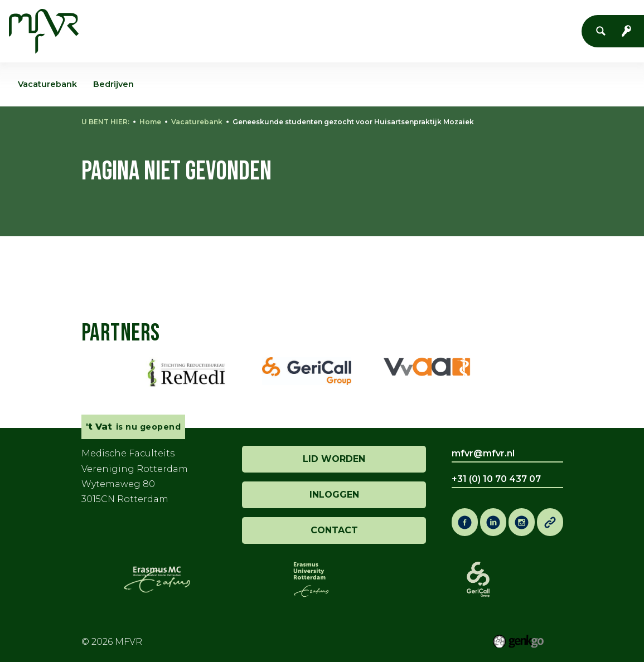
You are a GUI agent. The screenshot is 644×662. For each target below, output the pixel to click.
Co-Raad (461, 30)
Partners (121, 333)
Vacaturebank (197, 122)
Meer (512, 30)
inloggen (334, 495)
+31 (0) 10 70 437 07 (496, 479)
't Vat (343, 30)
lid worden (334, 459)
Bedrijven (113, 84)
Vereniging (201, 30)
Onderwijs (398, 30)
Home (152, 30)
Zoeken (604, 31)
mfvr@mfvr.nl (483, 453)
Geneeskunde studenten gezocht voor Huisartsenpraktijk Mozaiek (353, 122)
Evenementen (279, 30)
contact (334, 530)
